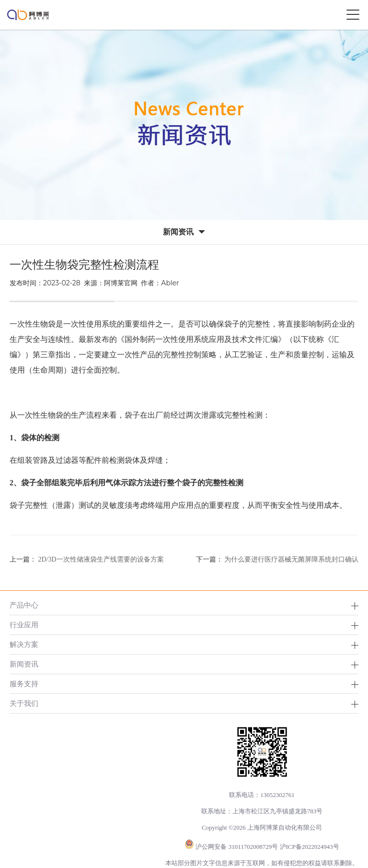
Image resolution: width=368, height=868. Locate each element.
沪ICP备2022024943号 (310, 847)
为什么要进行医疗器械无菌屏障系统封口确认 (291, 559)
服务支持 (24, 684)
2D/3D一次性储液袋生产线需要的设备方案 (101, 559)
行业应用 (24, 625)
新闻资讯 (24, 664)
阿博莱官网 (121, 283)
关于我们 (24, 703)
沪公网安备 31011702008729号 (237, 847)
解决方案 (24, 644)
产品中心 (24, 605)
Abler (170, 283)
